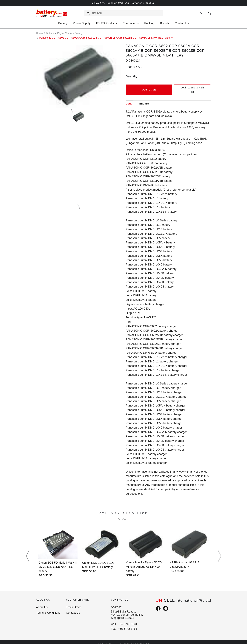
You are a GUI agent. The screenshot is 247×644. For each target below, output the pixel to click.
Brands (165, 23)
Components (131, 23)
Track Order (74, 603)
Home (39, 33)
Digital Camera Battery (70, 33)
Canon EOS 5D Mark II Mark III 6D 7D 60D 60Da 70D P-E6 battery (57, 563)
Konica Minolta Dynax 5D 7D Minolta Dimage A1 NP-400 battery (144, 562)
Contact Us (182, 23)
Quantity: (132, 76)
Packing (149, 23)
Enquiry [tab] (144, 99)
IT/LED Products (106, 23)
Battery (63, 23)
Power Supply (82, 23)
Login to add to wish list (190, 88)
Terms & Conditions (48, 608)
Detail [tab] (129, 99)
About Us (42, 603)
